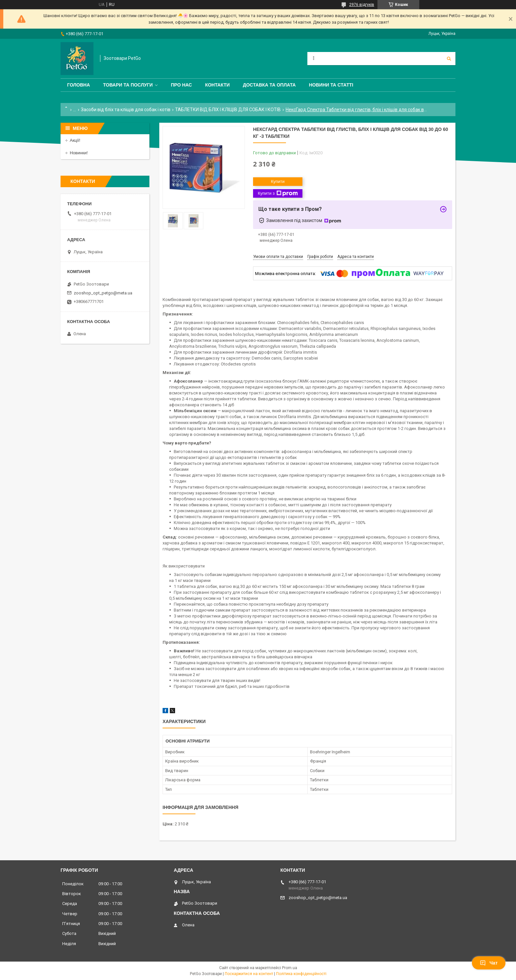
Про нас (181, 85)
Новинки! (79, 153)
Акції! (75, 140)
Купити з (278, 193)
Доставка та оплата (269, 85)
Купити (278, 181)
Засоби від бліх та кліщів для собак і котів (126, 110)
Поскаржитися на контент (249, 974)
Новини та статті (331, 85)
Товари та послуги (128, 85)
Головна (78, 85)
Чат (489, 963)
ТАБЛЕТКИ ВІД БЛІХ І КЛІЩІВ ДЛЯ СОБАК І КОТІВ (228, 110)
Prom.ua (290, 968)
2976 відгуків (362, 5)
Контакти (217, 85)
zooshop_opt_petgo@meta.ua (103, 293)
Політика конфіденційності (301, 974)
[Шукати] (449, 59)
